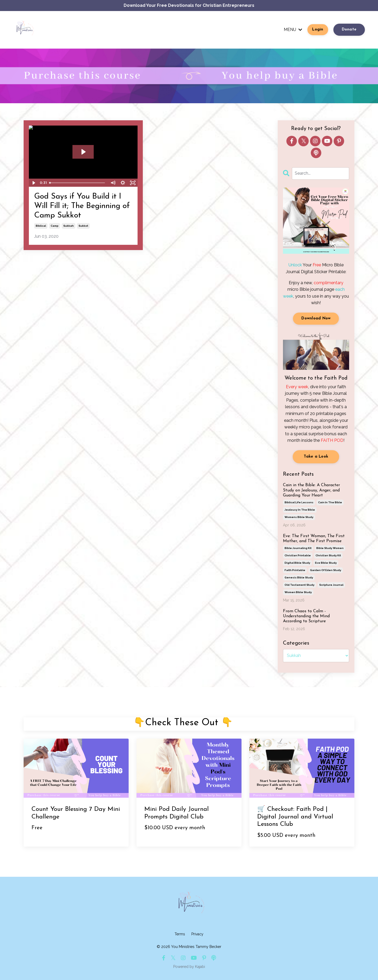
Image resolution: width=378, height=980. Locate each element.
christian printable (298, 555)
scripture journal (331, 585)
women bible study (298, 592)
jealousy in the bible (300, 510)
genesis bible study (299, 577)
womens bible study (299, 517)
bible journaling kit (298, 548)
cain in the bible (330, 502)
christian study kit (328, 555)
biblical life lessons (299, 502)
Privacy (197, 934)
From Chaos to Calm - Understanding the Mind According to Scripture (306, 616)
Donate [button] (349, 30)
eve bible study (326, 563)
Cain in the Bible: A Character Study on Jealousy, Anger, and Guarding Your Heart (311, 490)
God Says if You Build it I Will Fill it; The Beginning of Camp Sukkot (82, 206)
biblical (41, 226)
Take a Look (316, 457)
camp (55, 226)
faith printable (295, 570)
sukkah (69, 226)
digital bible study (297, 563)
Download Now (316, 318)
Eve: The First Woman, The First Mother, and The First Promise (314, 539)
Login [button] (318, 30)
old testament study (300, 585)
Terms (180, 934)
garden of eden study (326, 570)
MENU (293, 30)
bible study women (330, 548)
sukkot (83, 226)
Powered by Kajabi (189, 967)
